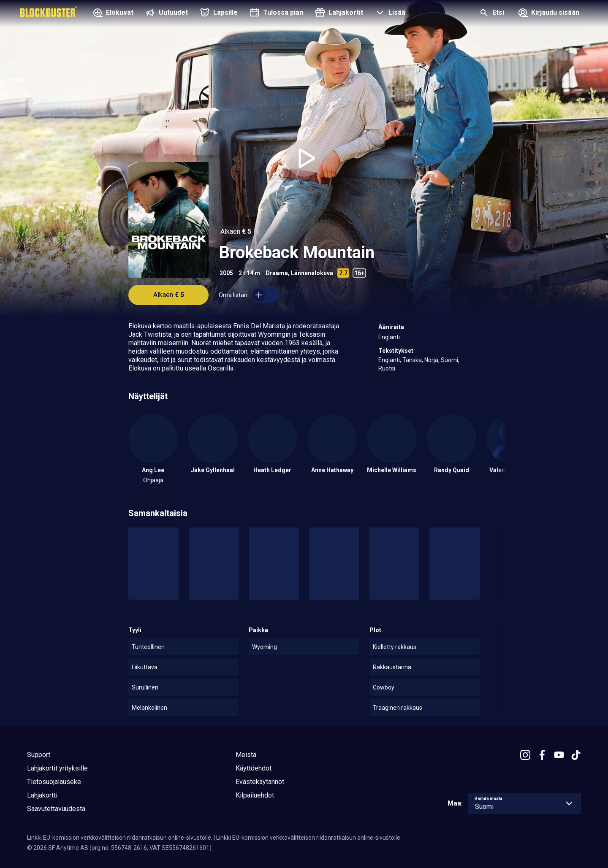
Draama (277, 273)
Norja (431, 360)
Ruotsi (387, 368)
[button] (389, 14)
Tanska (412, 360)
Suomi (449, 360)
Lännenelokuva (312, 273)
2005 (226, 273)
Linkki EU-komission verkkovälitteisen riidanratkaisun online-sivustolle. (120, 838)
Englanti (389, 337)
